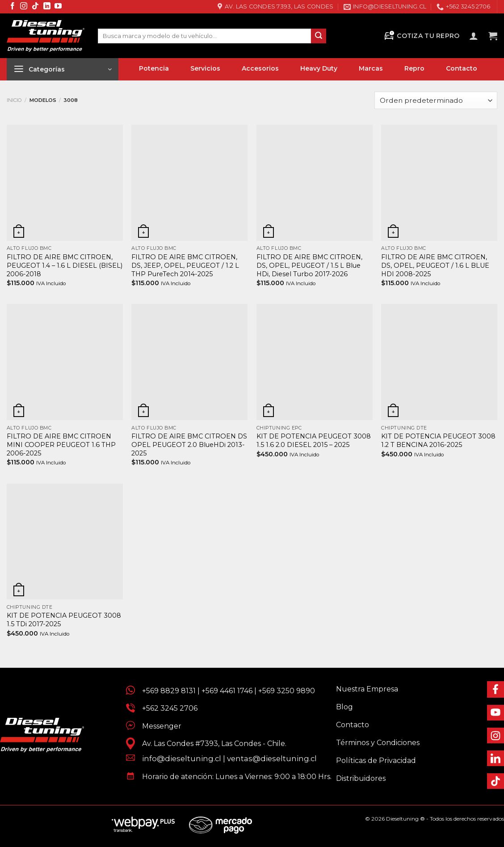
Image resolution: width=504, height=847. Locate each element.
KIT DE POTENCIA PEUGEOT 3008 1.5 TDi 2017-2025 (64, 620)
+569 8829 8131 (169, 691)
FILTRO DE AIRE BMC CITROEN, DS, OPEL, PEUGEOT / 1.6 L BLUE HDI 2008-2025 (435, 265)
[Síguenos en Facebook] (13, 6)
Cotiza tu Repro (421, 36)
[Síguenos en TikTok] (35, 6)
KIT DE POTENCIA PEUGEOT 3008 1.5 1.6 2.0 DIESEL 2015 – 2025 (314, 440)
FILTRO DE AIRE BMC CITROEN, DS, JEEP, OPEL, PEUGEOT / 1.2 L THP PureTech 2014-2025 (185, 265)
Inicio (14, 100)
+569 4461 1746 (227, 691)
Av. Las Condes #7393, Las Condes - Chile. (211, 744)
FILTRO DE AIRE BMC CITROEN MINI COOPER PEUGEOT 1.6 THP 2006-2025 (61, 445)
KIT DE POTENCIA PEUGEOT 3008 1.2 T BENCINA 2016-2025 (438, 440)
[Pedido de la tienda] (436, 100)
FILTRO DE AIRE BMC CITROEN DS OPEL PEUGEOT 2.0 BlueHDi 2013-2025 (189, 445)
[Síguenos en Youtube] (58, 6)
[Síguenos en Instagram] (24, 6)
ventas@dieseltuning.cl (272, 759)
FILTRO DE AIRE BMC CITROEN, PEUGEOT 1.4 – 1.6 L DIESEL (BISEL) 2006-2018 (65, 265)
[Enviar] (319, 36)
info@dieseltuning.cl (182, 759)
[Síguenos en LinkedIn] (47, 6)
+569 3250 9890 (287, 691)
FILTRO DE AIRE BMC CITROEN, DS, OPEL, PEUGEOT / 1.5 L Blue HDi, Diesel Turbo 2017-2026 (309, 265)
